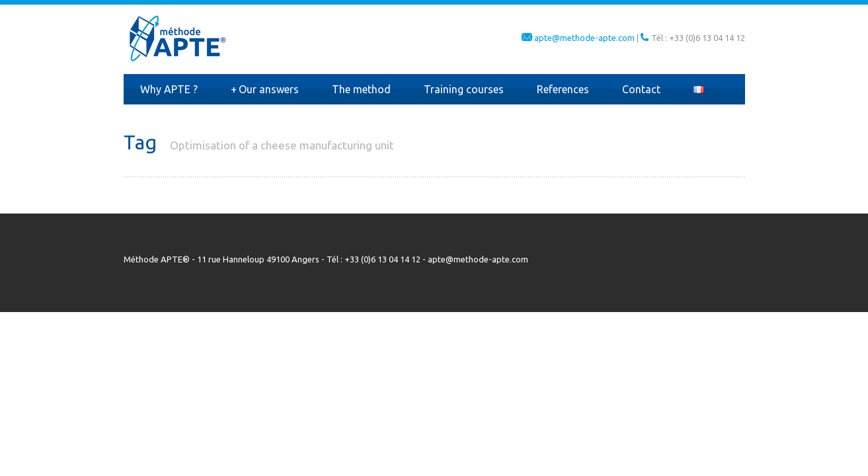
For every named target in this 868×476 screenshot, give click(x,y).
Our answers (265, 89)
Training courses (464, 89)
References (563, 89)
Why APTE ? (169, 89)
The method (361, 89)
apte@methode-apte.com (584, 38)
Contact (641, 89)
